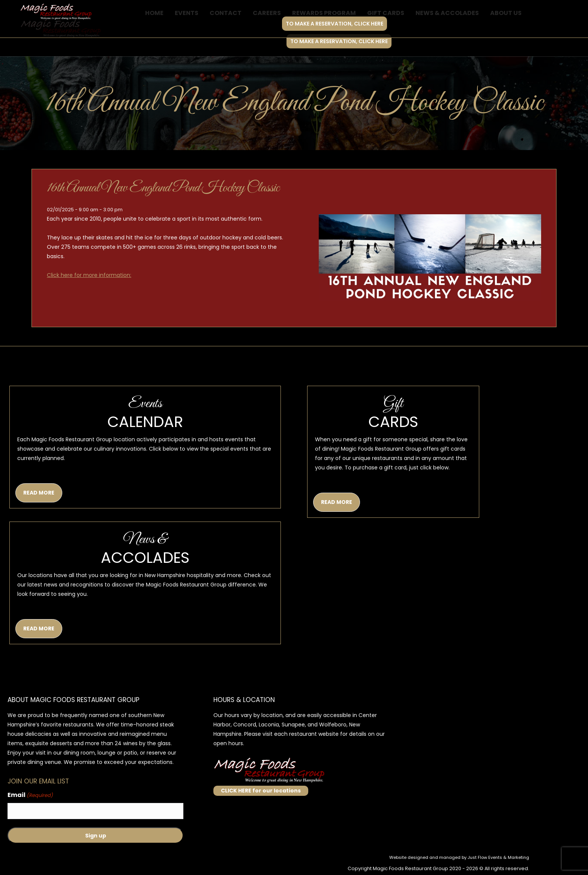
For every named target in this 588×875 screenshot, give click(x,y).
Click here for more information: (89, 275)
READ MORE (39, 493)
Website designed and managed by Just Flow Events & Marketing (459, 857)
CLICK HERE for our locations (261, 791)
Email (30, 795)
